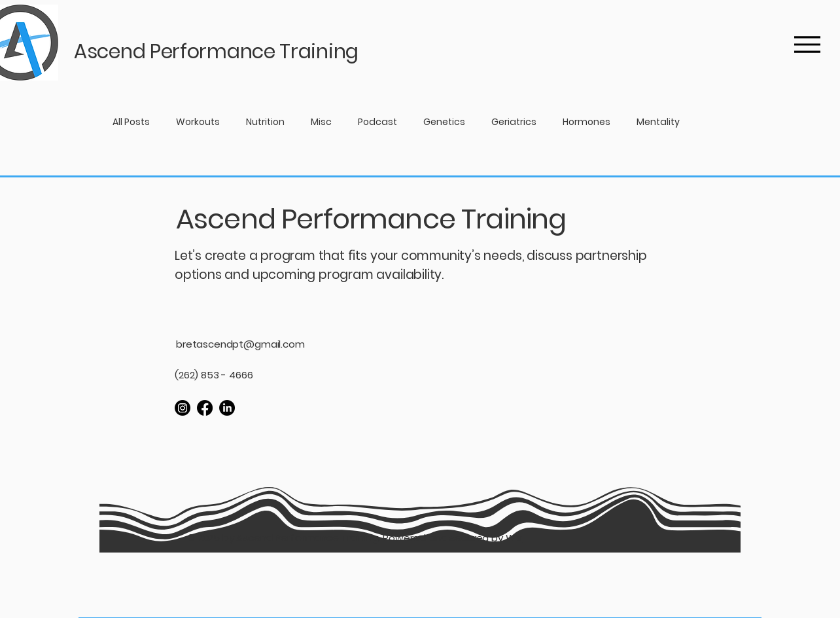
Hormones (586, 122)
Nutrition (265, 122)
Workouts (198, 122)
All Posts (131, 122)
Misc (321, 122)
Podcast (377, 122)
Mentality (658, 122)
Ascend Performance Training (371, 219)
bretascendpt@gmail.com (240, 344)
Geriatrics (514, 122)
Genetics (444, 122)
